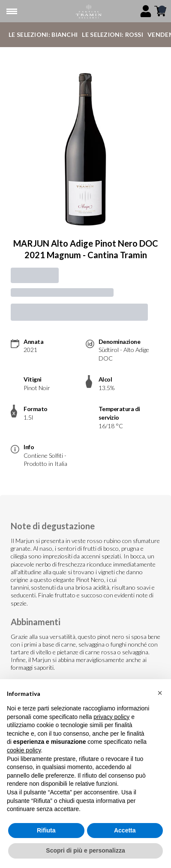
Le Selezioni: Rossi (112, 34)
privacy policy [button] (111, 717)
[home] (89, 11)
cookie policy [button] (24, 750)
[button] (160, 693)
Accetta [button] (125, 830)
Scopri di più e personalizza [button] (85, 850)
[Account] (146, 11)
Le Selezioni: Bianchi (43, 34)
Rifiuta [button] (46, 830)
